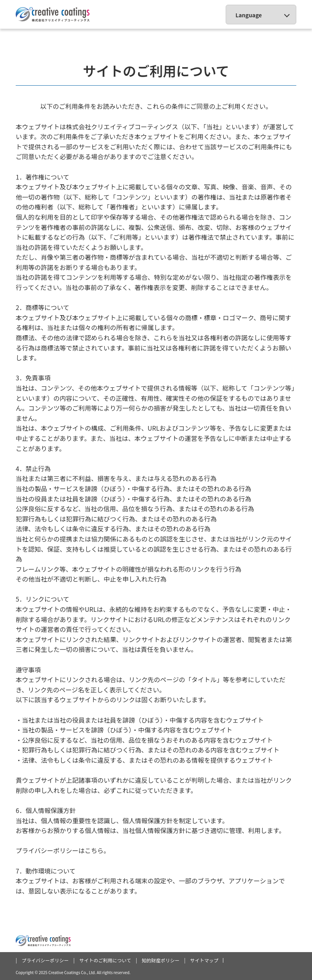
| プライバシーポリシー (45, 960)
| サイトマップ (203, 960)
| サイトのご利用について (105, 960)
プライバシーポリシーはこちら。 (63, 850)
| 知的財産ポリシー (160, 960)
